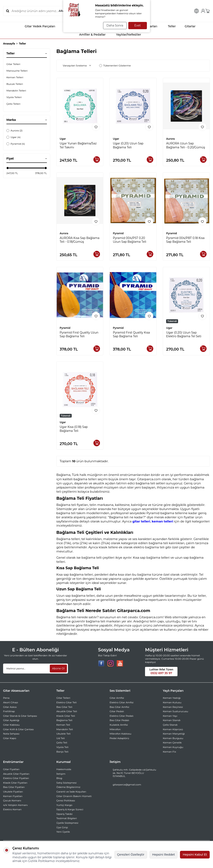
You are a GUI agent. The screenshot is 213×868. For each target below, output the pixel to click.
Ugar (63, 139)
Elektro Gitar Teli (67, 702)
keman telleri (162, 521)
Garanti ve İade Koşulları (71, 792)
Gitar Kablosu (11, 725)
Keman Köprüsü (173, 729)
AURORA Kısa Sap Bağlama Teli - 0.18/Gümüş (80, 240)
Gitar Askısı (10, 707)
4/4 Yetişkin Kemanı (15, 805)
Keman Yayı (170, 716)
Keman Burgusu (173, 738)
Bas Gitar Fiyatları (14, 787)
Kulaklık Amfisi (119, 725)
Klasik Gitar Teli (66, 716)
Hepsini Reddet (164, 855)
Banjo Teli (62, 752)
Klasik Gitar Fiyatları (15, 783)
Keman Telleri (15, 77)
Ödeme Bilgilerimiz (68, 787)
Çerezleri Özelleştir (131, 855)
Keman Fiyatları (13, 796)
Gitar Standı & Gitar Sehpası (20, 716)
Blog (59, 778)
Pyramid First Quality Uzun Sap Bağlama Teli (79, 334)
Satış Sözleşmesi (67, 783)
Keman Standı (172, 720)
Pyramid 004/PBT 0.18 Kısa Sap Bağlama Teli (185, 240)
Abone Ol (58, 668)
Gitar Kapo (10, 738)
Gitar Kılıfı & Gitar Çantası (18, 729)
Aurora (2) (14, 130)
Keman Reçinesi (173, 707)
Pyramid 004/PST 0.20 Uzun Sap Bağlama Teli (129, 240)
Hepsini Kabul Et (195, 855)
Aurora (170, 139)
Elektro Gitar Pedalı (122, 716)
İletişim (61, 774)
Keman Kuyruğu (173, 747)
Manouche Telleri (17, 71)
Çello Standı (170, 725)
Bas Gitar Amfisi (120, 707)
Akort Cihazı (11, 702)
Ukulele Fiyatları (13, 792)
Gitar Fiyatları (11, 769)
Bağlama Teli (64, 720)
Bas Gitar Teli (64, 707)
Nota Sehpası (11, 734)
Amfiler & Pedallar (89, 35)
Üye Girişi (62, 827)
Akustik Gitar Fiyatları (16, 774)
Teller (168, 26)
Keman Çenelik (172, 743)
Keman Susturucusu (175, 711)
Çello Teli (62, 743)
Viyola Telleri (14, 97)
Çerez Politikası (66, 800)
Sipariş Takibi (64, 814)
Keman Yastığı (172, 698)
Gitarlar (187, 26)
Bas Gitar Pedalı (120, 720)
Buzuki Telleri (15, 84)
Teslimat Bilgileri (67, 818)
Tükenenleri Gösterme (115, 65)
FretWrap (9, 711)
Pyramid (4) (16, 144)
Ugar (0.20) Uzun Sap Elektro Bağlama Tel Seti (184, 334)
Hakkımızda (64, 769)
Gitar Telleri (13, 64)
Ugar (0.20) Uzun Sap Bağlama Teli (128, 145)
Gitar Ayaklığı (11, 720)
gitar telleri (141, 521)
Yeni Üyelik (63, 832)
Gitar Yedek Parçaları (36, 26)
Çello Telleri (13, 104)
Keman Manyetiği (174, 734)
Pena (6, 698)
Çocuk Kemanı (12, 800)
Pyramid (118, 233)
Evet (137, 25)
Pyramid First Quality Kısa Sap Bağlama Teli (131, 334)
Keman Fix (169, 752)
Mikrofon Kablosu (121, 734)
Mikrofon (115, 729)
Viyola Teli (62, 747)
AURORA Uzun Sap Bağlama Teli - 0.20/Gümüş (186, 145)
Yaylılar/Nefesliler (125, 35)
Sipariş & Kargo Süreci (70, 809)
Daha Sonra (113, 25)
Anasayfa (9, 44)
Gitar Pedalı (117, 711)
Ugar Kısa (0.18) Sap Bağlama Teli (74, 429)
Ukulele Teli (64, 734)
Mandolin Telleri (16, 91)
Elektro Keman (12, 809)
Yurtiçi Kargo (64, 805)
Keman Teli (63, 725)
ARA (61, 11)
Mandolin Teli (65, 729)
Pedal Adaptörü (119, 738)
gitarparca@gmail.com (127, 785)
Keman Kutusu (172, 702)
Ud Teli (61, 738)
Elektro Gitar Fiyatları (16, 778)
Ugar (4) (13, 137)
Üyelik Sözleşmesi (67, 823)
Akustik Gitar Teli (67, 711)
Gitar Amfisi (117, 698)
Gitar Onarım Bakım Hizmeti (74, 796)
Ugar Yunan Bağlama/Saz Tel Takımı (78, 145)
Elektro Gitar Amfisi (122, 702)
